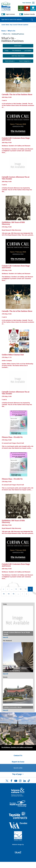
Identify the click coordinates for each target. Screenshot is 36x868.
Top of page (18, 774)
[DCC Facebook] (11, 781)
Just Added (28, 50)
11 (25, 589)
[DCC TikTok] (29, 781)
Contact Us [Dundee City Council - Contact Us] (18, 755)
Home (4, 31)
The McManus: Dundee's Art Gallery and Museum (17, 747)
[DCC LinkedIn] (25, 781)
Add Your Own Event (18, 56)
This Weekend (16, 50)
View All (5, 637)
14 (9, 594)
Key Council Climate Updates (19, 25)
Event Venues (10, 61)
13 (4, 594)
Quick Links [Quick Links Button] (18, 768)
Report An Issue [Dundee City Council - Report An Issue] (18, 762)
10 (21, 589)
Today (7, 50)
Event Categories (25, 61)
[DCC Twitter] (7, 782)
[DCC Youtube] (16, 781)
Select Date (18, 46)
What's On (12, 31)
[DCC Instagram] (20, 781)
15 (13, 594)
